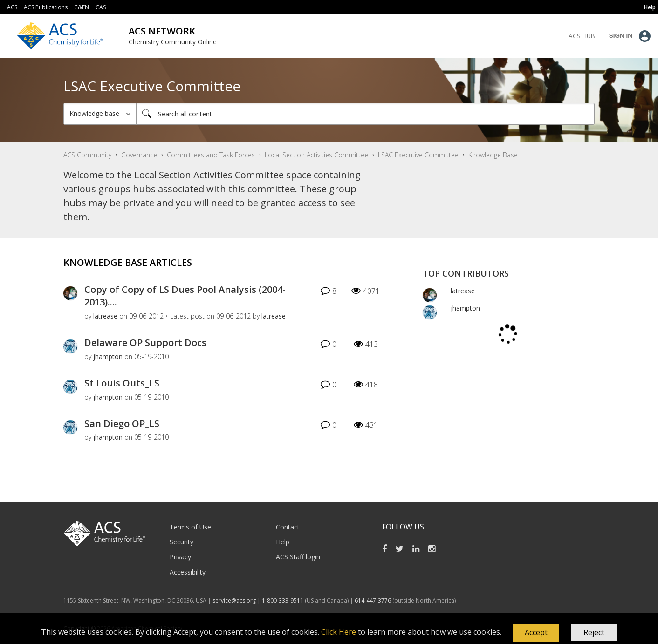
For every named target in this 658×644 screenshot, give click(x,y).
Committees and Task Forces (211, 155)
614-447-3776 (374, 600)
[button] (536, 633)
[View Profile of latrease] (105, 316)
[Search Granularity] (100, 114)
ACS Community (87, 155)
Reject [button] (594, 632)
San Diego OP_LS (122, 424)
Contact (288, 527)
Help (283, 542)
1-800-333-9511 (283, 600)
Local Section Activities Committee (316, 155)
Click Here (339, 632)
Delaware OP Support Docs (145, 342)
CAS (101, 7)
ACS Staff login (298, 557)
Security (182, 542)
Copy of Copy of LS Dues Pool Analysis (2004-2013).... (185, 296)
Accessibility (188, 572)
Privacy (180, 557)
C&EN (82, 7)
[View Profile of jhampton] (108, 356)
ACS (12, 7)
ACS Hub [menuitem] (582, 36)
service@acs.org (234, 600)
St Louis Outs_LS (122, 383)
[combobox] (365, 114)
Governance (139, 155)
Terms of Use (190, 527)
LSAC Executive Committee (418, 155)
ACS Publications (46, 7)
